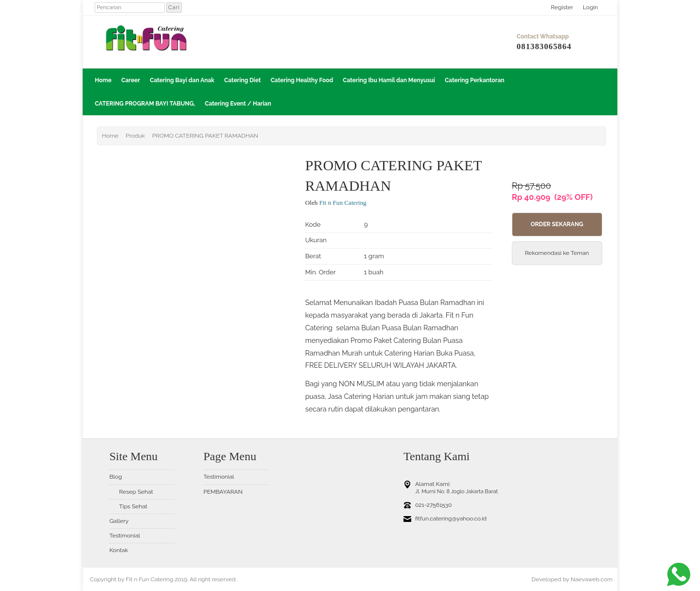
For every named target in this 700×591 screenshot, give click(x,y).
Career (131, 80)
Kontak (119, 550)
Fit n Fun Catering (343, 203)
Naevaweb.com (592, 579)
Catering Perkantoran (475, 80)
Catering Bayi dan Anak (182, 80)
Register (562, 7)
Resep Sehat (136, 492)
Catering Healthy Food (302, 80)
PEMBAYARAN (223, 492)
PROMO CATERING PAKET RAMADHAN (205, 136)
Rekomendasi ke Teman (557, 253)
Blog (116, 477)
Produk (135, 136)
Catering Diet (243, 80)
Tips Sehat (133, 506)
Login (590, 7)
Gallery (119, 521)
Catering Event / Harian (238, 104)
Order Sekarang (557, 224)
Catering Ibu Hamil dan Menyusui (389, 80)
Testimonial (125, 536)
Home (103, 80)
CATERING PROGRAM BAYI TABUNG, (145, 104)
